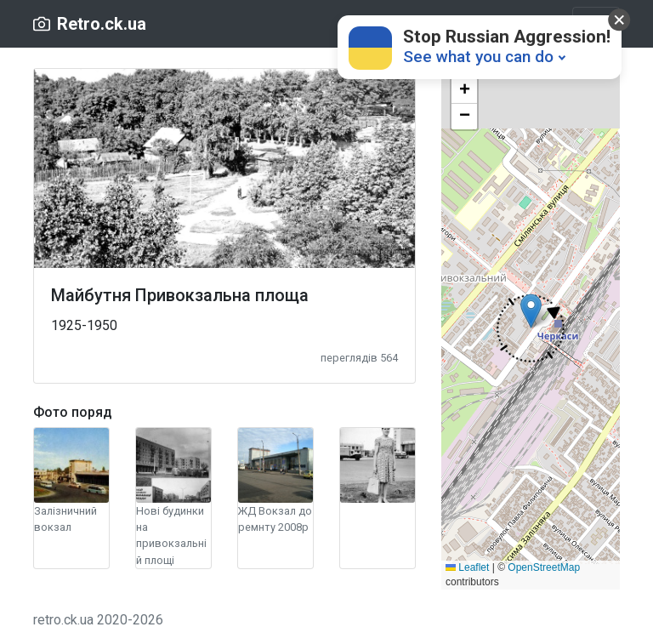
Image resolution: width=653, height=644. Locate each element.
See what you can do (478, 57)
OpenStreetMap (544, 567)
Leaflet (467, 567)
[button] (531, 328)
